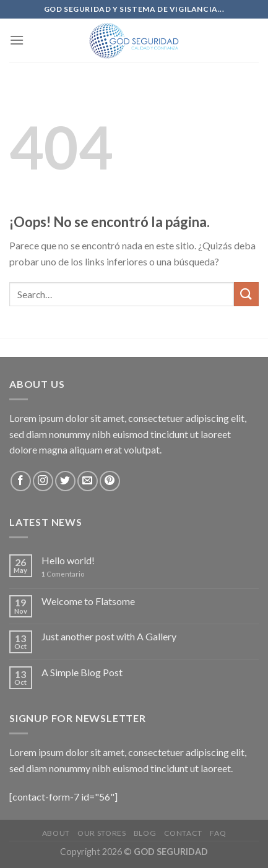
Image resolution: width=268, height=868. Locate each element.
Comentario (63, 574)
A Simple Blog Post (82, 672)
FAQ (218, 833)
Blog (145, 833)
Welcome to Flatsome (88, 601)
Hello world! (68, 560)
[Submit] (246, 294)
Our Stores (102, 833)
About (56, 833)
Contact (183, 833)
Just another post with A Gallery (109, 636)
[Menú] (17, 40)
